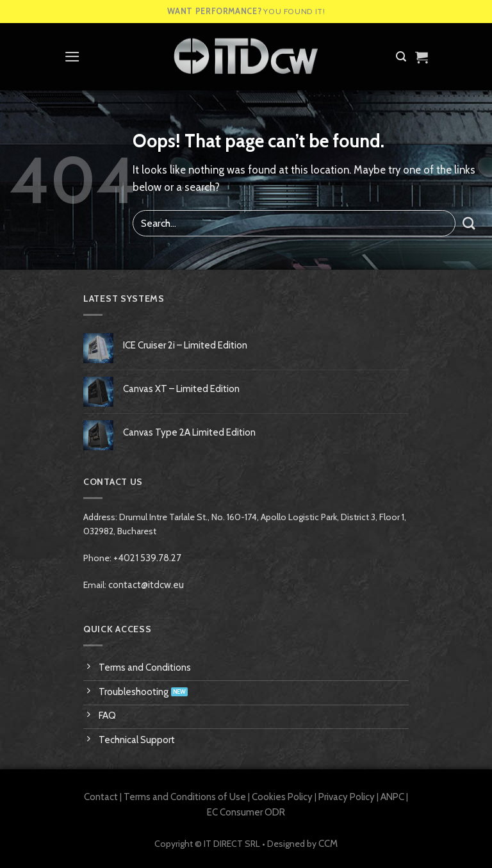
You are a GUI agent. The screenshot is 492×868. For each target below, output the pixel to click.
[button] (72, 57)
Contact (101, 797)
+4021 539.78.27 (147, 558)
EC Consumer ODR (246, 812)
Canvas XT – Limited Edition (181, 389)
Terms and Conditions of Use (185, 797)
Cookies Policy (282, 797)
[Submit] (469, 223)
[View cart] (422, 57)
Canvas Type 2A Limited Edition (189, 432)
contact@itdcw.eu (146, 585)
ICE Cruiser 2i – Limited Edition (185, 345)
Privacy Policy (347, 797)
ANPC (392, 797)
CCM (328, 844)
